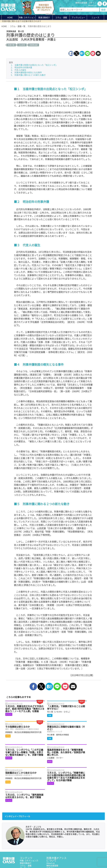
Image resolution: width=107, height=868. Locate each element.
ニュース (24, 842)
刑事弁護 (11, 45)
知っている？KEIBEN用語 (31, 844)
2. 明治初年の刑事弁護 (21, 67)
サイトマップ (35, 859)
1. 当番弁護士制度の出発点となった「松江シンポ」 (34, 65)
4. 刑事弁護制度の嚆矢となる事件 (26, 72)
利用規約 (25, 859)
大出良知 (22, 45)
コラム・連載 (26, 837)
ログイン (92, 3)
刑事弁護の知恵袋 (28, 847)
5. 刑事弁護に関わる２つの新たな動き (28, 75)
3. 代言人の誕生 (19, 70)
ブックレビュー (78, 17)
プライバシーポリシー (11, 859)
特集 (27, 18)
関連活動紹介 (44, 17)
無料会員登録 (81, 3)
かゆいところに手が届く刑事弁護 (31, 850)
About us (92, 5)
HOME (10, 17)
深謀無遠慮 (33, 45)
